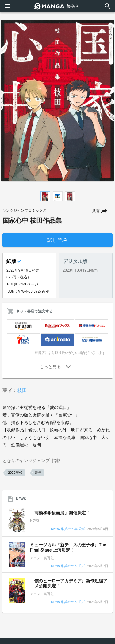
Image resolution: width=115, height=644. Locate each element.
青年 (38, 473)
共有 (96, 211)
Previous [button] (6, 100)
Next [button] (109, 100)
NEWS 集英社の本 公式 (68, 529)
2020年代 (15, 473)
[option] (57, 100)
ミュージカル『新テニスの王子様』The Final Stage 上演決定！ (68, 548)
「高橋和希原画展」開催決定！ (60, 513)
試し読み (58, 240)
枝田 (22, 390)
